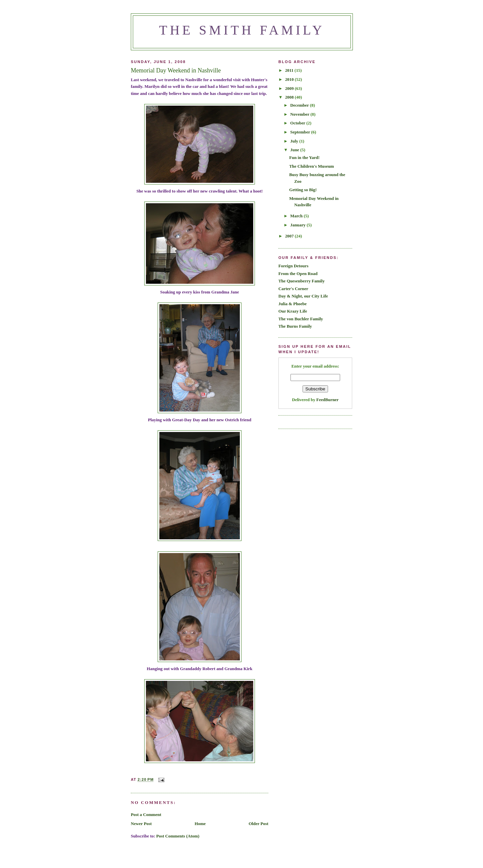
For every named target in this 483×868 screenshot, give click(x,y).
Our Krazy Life (293, 311)
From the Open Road (298, 274)
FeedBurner (327, 400)
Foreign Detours (293, 266)
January (298, 225)
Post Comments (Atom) (178, 836)
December (300, 105)
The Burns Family (295, 326)
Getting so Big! (303, 190)
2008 (290, 97)
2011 (290, 70)
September (301, 132)
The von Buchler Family (301, 319)
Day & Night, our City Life (303, 296)
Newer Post (141, 824)
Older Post (258, 824)
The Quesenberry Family (302, 281)
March (297, 216)
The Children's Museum (311, 166)
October (298, 123)
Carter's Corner (293, 289)
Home (200, 824)
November (300, 114)
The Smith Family (242, 30)
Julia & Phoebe (292, 304)
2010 (290, 79)
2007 (290, 236)
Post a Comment (146, 815)
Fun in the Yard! (304, 158)
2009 (290, 89)
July (295, 141)
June (295, 150)
